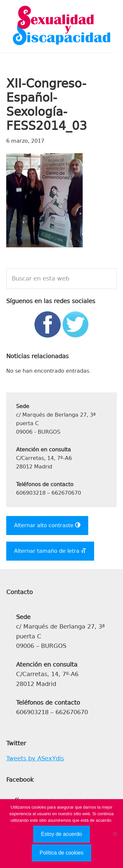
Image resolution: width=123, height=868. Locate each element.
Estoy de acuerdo (61, 834)
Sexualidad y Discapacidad (62, 26)
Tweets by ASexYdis (35, 758)
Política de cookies (61, 853)
